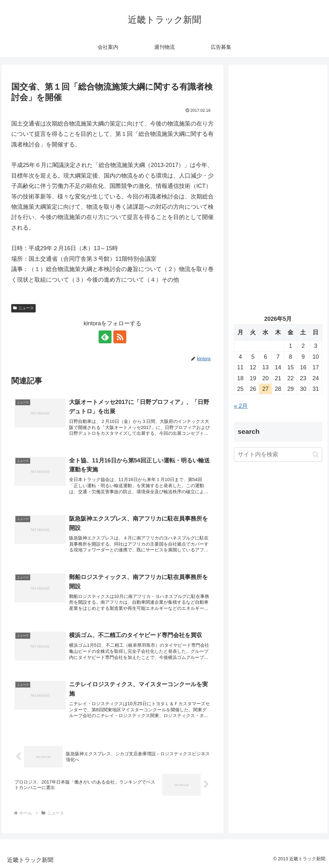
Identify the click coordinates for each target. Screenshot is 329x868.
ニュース (23, 308)
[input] (278, 455)
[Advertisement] (278, 131)
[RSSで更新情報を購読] (120, 337)
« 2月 (241, 406)
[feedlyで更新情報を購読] (105, 337)
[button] (316, 455)
